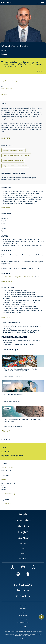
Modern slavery (23, 616)
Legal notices (23, 609)
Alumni (22, 558)
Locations (23, 543)
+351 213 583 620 (7, 88)
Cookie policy (23, 612)
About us (23, 526)
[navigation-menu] (43, 3)
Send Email (5, 452)
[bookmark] (37, 3)
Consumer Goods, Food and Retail (13, 150)
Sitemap (22, 627)
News (23, 548)
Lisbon (4, 94)
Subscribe (23, 590)
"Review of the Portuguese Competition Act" (18, 277)
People (23, 514)
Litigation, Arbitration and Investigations (16, 166)
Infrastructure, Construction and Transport (16, 155)
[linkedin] (18, 574)
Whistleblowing (23, 619)
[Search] (33, 3)
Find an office (23, 585)
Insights (23, 532)
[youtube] (28, 574)
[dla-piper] (7, 3)
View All (6, 431)
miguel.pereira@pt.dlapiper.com (11, 81)
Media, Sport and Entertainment (13, 161)
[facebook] (13, 567)
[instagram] (23, 567)
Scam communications (23, 622)
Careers (22, 538)
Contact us (23, 596)
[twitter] (33, 567)
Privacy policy (23, 605)
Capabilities (23, 520)
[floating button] (41, 617)
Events (23, 553)
